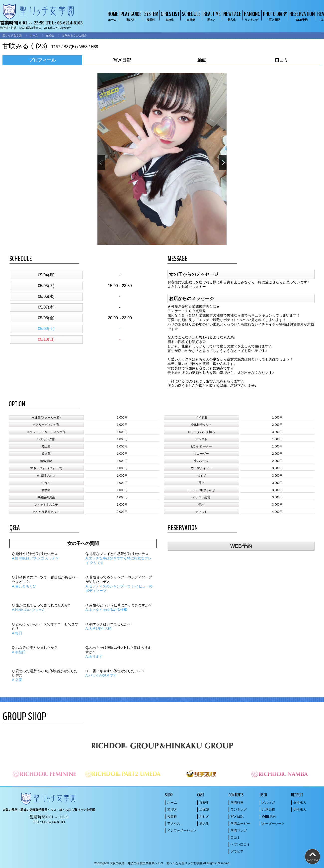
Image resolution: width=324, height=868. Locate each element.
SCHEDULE (191, 16)
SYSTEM (151, 16)
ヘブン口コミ (240, 844)
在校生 (50, 35)
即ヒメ (204, 816)
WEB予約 (241, 546)
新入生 (204, 823)
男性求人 (300, 810)
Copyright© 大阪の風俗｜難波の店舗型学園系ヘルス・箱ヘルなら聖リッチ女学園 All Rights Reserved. (162, 863)
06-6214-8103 (70, 23)
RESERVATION (302, 16)
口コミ (235, 837)
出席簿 (204, 810)
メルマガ (268, 803)
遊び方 (172, 810)
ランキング (239, 810)
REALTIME (211, 16)
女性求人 (300, 803)
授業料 (172, 816)
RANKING (252, 16)
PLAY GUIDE (130, 16)
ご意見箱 (268, 810)
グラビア (237, 851)
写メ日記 (237, 816)
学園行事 (237, 803)
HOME (112, 16)
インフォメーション (182, 830)
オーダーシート (273, 823)
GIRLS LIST (169, 16)
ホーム (34, 35)
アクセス (174, 823)
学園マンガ (239, 830)
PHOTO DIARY (274, 16)
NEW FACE (232, 16)
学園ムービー (240, 823)
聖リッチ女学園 (12, 35)
